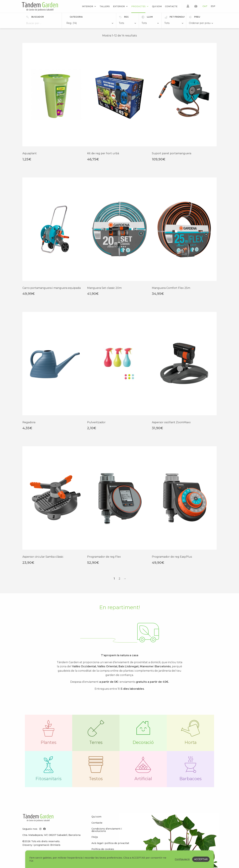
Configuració (182, 859)
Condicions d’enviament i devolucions (107, 830)
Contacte (171, 6)
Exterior (120, 6)
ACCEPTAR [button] (201, 859)
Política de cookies (103, 849)
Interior (89, 6)
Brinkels (55, 845)
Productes (140, 6)
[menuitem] (111, 817)
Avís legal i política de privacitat (110, 843)
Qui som (157, 6)
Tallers (105, 6)
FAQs (95, 837)
